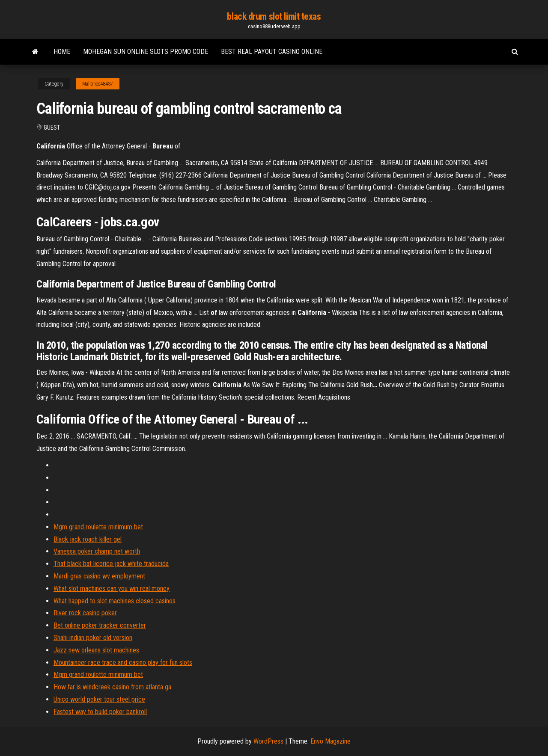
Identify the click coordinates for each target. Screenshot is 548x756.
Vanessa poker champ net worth (97, 551)
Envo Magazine (331, 741)
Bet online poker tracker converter (100, 625)
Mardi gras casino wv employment (99, 576)
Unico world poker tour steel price (99, 699)
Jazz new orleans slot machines (96, 650)
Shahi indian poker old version (93, 638)
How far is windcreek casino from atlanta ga (112, 687)
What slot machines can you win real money (112, 588)
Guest (52, 127)
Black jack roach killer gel (88, 539)
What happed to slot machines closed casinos (115, 601)
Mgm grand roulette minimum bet (98, 527)
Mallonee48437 (98, 84)
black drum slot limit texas (274, 16)
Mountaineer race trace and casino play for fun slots (123, 663)
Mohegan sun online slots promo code (146, 52)
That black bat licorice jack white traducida (111, 564)
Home (62, 52)
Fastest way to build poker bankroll (100, 712)
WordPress (268, 741)
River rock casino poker (85, 613)
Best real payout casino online (272, 52)
